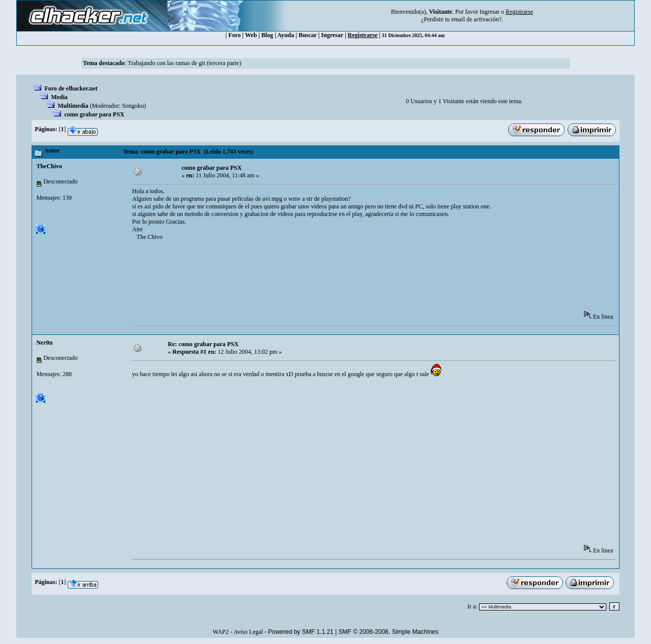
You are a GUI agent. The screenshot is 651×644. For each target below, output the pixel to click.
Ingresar (490, 12)
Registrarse (363, 35)
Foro (234, 35)
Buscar (308, 35)
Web (251, 35)
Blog (267, 35)
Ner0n (44, 343)
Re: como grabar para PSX (203, 344)
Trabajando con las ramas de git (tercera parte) (184, 63)
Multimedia (73, 106)
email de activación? (476, 19)
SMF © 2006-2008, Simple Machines (389, 632)
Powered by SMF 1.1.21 (301, 632)
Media (59, 97)
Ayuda (286, 35)
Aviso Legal (248, 632)
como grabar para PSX (94, 114)
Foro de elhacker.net (71, 88)
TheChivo (49, 166)
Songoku (133, 106)
